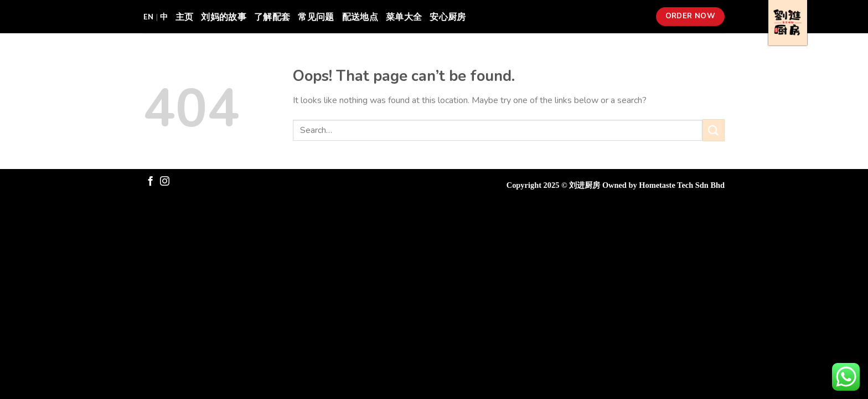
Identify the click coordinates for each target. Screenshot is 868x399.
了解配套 (272, 16)
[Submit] (714, 130)
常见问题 (316, 16)
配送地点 (360, 16)
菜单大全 (404, 16)
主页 (185, 16)
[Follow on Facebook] (150, 182)
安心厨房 (448, 16)
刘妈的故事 (224, 16)
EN (149, 17)
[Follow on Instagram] (165, 182)
